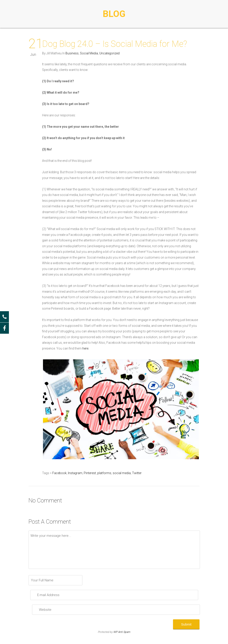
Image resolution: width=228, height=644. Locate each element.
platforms (104, 473)
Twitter (137, 473)
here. (86, 348)
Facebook (59, 473)
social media (122, 473)
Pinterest (90, 473)
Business (72, 53)
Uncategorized (109, 53)
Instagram (75, 473)
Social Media (89, 53)
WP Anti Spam (122, 632)
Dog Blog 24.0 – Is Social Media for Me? (115, 44)
